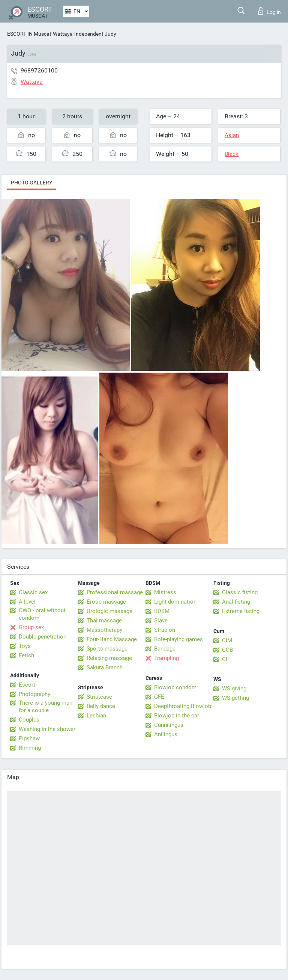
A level (27, 602)
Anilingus (166, 734)
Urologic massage (109, 611)
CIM (227, 640)
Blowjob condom (175, 687)
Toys (25, 646)
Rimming (30, 748)
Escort (27, 685)
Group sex (31, 627)
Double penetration (43, 637)
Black (232, 154)
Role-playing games (178, 639)
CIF (226, 659)
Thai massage (104, 621)
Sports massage (107, 649)
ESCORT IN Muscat (29, 34)
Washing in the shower (47, 729)
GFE (159, 697)
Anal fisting (236, 602)
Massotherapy (104, 630)
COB (227, 650)
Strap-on (165, 630)
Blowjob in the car (177, 716)
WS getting (235, 698)
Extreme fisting (241, 611)
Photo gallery (31, 183)
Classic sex (33, 592)
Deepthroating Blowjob (183, 706)
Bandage (165, 649)
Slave (161, 621)
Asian (232, 135)
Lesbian (96, 716)
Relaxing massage (109, 658)
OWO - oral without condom (42, 614)
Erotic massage (106, 602)
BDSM (162, 611)
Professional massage (115, 592)
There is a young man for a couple (46, 707)
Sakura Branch (105, 667)
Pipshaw (29, 738)
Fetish (26, 655)
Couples (29, 720)
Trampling (166, 658)
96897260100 (39, 70)
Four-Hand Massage (112, 639)
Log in (269, 11)
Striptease (99, 697)
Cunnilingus (169, 725)
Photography (34, 694)
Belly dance (101, 706)
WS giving (234, 689)
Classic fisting (240, 592)
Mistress (165, 592)
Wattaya (63, 34)
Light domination (175, 602)
